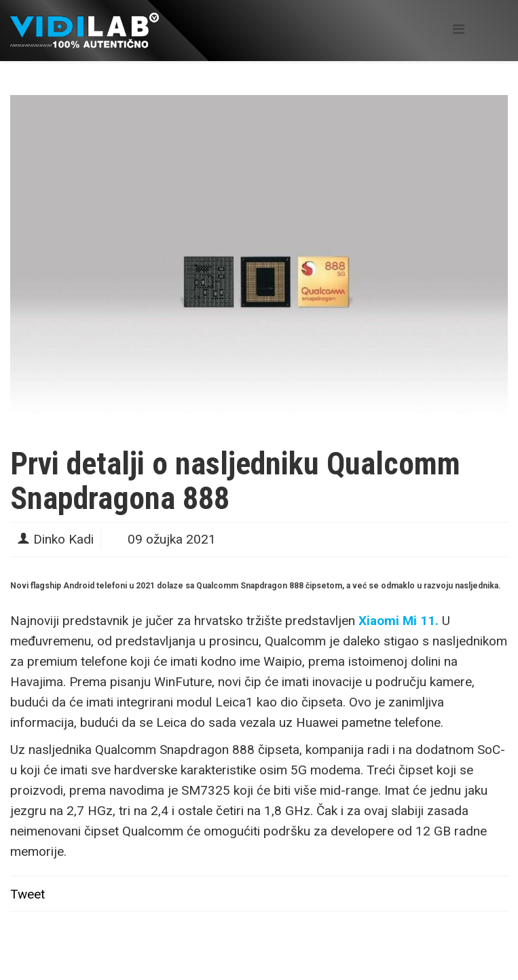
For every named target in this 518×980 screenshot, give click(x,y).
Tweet (27, 894)
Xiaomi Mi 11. (399, 621)
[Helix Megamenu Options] (459, 30)
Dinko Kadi (63, 539)
